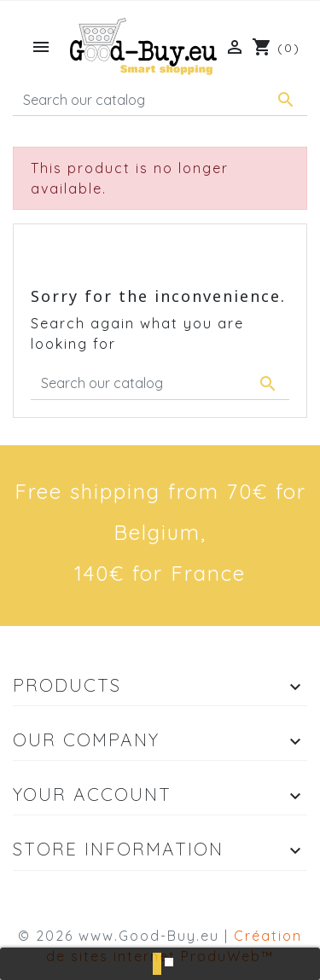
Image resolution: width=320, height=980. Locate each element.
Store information (118, 849)
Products (67, 685)
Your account (92, 794)
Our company (86, 739)
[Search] (160, 100)
